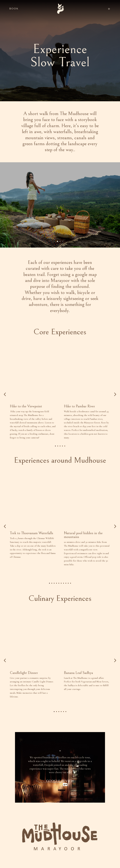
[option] (33, 398)
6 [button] (61, 601)
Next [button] (115, 401)
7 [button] (64, 601)
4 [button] (62, 460)
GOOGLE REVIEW (60, 806)
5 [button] (65, 460)
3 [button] (60, 460)
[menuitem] (103, 9)
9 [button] (68, 601)
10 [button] (71, 601)
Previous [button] (5, 401)
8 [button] (66, 601)
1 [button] (55, 460)
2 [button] (58, 460)
